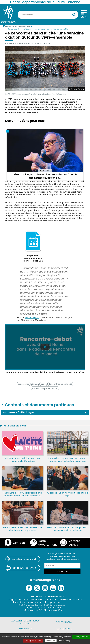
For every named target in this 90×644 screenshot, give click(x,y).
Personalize (51, 641)
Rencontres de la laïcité (60, 384)
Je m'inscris (62, 572)
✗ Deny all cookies (33, 641)
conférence (24, 384)
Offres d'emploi (64, 622)
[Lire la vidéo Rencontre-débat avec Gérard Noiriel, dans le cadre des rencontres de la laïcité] (45, 349)
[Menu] (84, 15)
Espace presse (64, 629)
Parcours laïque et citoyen (45, 388)
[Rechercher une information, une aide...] (48, 15)
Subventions (26, 629)
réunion (35, 384)
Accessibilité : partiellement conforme (26, 622)
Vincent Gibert (32, 318)
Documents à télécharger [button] (19, 412)
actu (29, 27)
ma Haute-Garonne (17, 27)
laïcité (44, 384)
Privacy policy (64, 641)
